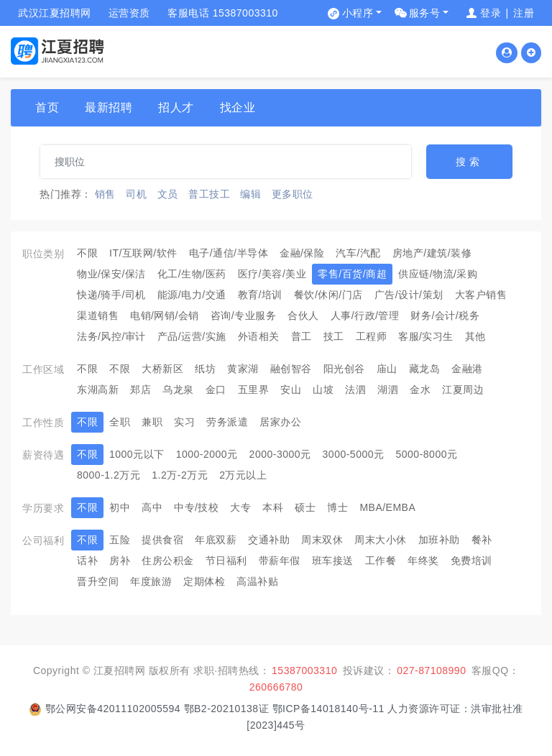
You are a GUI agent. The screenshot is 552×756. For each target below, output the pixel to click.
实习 (184, 422)
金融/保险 (302, 253)
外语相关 (259, 336)
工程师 (372, 336)
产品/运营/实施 (192, 336)
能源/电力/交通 (192, 295)
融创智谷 (291, 369)
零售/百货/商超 (352, 274)
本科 (273, 507)
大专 (240, 507)
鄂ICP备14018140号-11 (330, 709)
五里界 (254, 389)
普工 (302, 336)
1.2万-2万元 (180, 475)
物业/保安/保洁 (111, 274)
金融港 (467, 369)
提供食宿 (162, 540)
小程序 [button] (358, 13)
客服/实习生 (426, 336)
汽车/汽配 (358, 253)
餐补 (482, 540)
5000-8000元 (427, 454)
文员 (168, 194)
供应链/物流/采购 (438, 274)
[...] (226, 162)
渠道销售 (98, 315)
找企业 (238, 107)
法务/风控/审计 (111, 336)
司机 (136, 194)
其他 (475, 336)
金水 (420, 389)
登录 (491, 13)
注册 (524, 13)
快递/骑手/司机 (111, 295)
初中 (120, 507)
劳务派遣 (227, 422)
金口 (216, 389)
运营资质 (129, 13)
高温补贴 (257, 581)
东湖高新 (98, 389)
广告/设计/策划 (409, 295)
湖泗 (388, 389)
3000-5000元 (354, 454)
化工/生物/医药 (192, 274)
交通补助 (269, 540)
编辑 (250, 194)
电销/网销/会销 (165, 315)
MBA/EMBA (387, 507)
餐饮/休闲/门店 (328, 295)
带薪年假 (280, 561)
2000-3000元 (280, 454)
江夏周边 (463, 389)
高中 (152, 507)
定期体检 (204, 581)
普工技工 (209, 194)
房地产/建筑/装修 (432, 253)
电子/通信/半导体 (229, 253)
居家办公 (280, 422)
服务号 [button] (425, 13)
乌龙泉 (178, 389)
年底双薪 (216, 540)
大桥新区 (162, 369)
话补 (87, 561)
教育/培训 (260, 295)
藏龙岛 (425, 369)
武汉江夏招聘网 (55, 13)
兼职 (152, 422)
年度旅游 (151, 581)
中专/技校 (196, 507)
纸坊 (205, 369)
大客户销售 (481, 295)
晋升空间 (98, 581)
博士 (337, 507)
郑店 (141, 389)
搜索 (469, 162)
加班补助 (439, 540)
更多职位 (293, 194)
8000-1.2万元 (109, 475)
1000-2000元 (207, 454)
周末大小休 (381, 540)
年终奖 (423, 561)
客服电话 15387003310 (223, 13)
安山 (291, 389)
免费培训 (471, 561)
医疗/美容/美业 (272, 274)
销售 (105, 194)
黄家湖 (243, 369)
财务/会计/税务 (445, 315)
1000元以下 (137, 454)
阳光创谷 (344, 369)
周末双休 (322, 540)
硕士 (305, 507)
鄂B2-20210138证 (227, 709)
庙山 (387, 369)
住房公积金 (168, 561)
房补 (120, 561)
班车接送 (333, 561)
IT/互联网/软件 (143, 253)
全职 (120, 422)
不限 (87, 253)
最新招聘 (109, 107)
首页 (47, 107)
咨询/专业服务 (243, 315)
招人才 (176, 107)
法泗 (355, 389)
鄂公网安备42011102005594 (113, 709)
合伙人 (303, 315)
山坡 (323, 389)
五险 (120, 540)
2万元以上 (243, 475)
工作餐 (381, 561)
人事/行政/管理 (365, 315)
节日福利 (226, 561)
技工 (334, 336)
